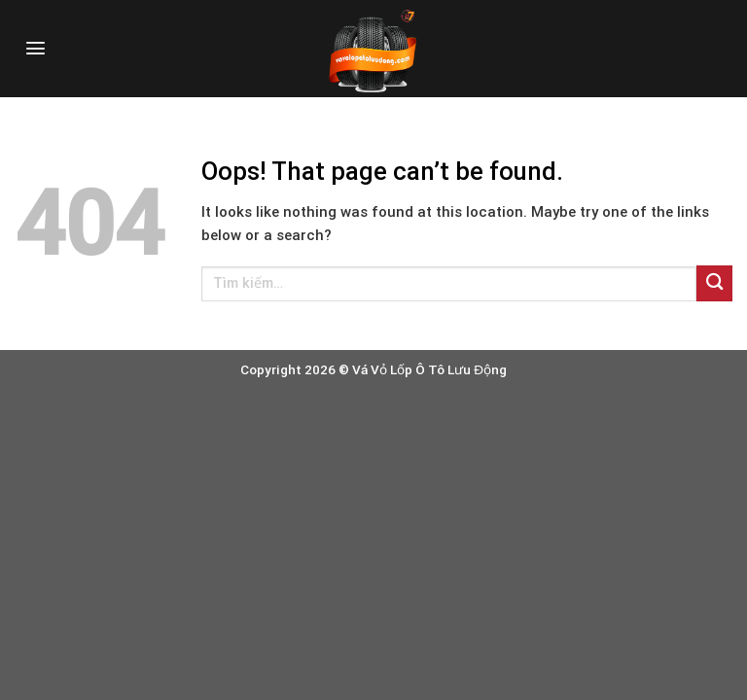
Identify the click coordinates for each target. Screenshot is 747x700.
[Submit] (714, 283)
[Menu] (36, 48)
